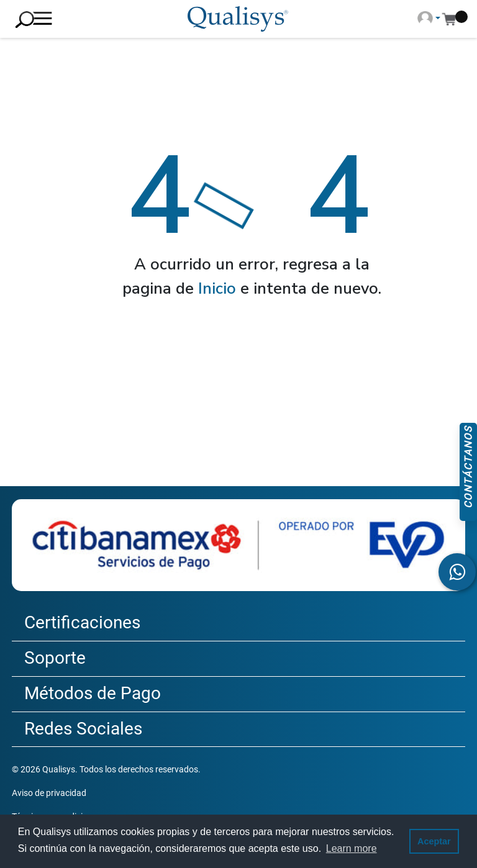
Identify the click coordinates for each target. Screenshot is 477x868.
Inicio (217, 288)
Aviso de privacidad (49, 793)
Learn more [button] (352, 848)
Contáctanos (468, 467)
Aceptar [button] (434, 841)
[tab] (238, 623)
